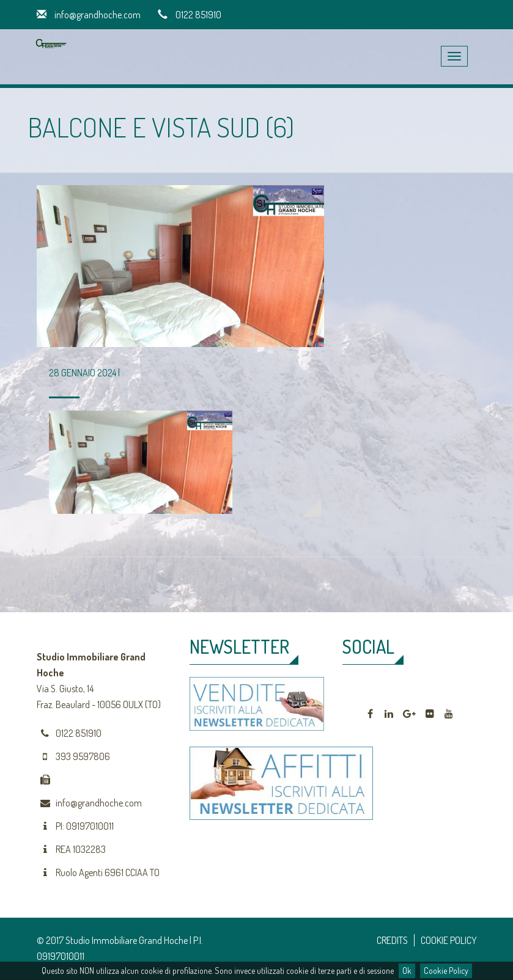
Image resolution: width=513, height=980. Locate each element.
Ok (407, 971)
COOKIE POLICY (449, 940)
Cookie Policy (446, 971)
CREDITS (392, 940)
